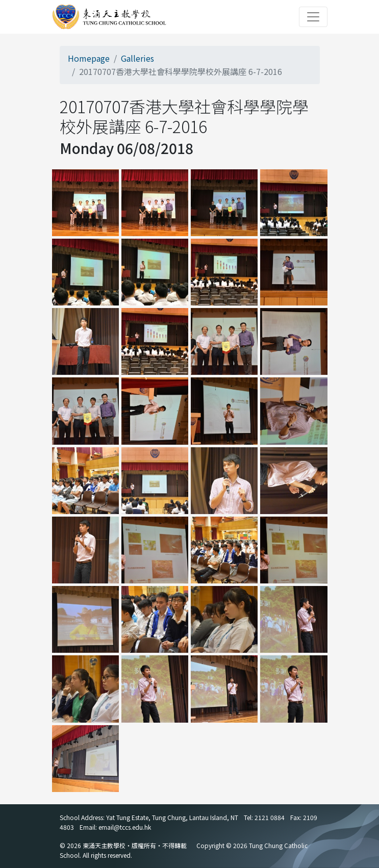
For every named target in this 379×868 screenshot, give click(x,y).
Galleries (137, 58)
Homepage (89, 58)
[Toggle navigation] (313, 17)
